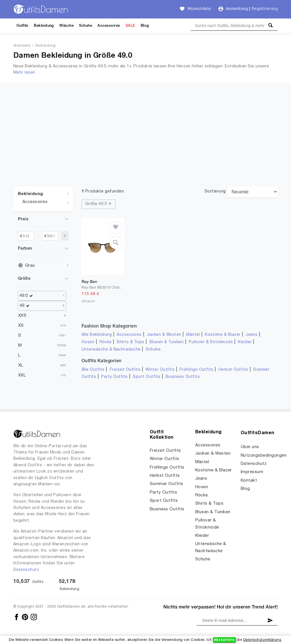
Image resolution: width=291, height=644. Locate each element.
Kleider (245, 342)
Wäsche (66, 26)
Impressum (252, 472)
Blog (145, 26)
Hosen (88, 342)
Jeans (251, 335)
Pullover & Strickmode (211, 342)
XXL (22, 375)
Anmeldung (237, 9)
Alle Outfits (93, 370)
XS (21, 326)
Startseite (22, 46)
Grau (30, 266)
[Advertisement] (145, 144)
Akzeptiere (224, 640)
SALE (130, 26)
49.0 (27, 296)
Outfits (22, 26)
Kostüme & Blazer (223, 335)
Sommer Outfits (167, 484)
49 (26, 306)
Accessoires (109, 26)
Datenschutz (26, 570)
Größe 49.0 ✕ (98, 204)
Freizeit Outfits (125, 370)
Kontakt (249, 481)
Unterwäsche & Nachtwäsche (111, 350)
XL (21, 365)
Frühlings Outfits (197, 370)
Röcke (105, 342)
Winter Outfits (160, 370)
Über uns (250, 447)
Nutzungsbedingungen (264, 455)
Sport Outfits (146, 377)
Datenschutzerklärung (262, 640)
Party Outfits (114, 377)
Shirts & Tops (130, 342)
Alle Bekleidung (97, 335)
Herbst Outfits (233, 370)
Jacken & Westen (164, 335)
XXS (22, 316)
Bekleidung (44, 26)
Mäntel (193, 335)
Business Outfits (183, 377)
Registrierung (265, 9)
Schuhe (86, 26)
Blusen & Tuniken (167, 342)
